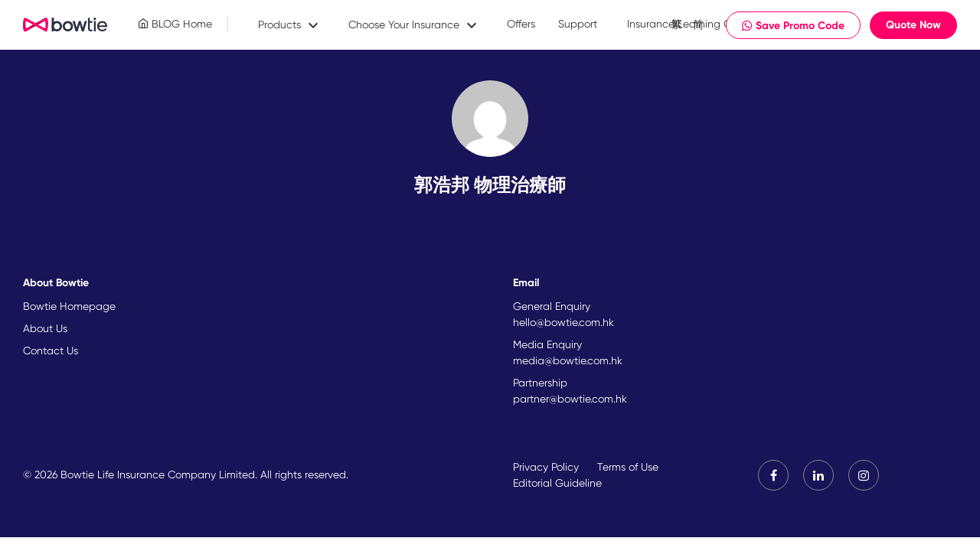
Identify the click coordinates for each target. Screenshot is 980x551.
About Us (45, 328)
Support (578, 24)
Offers (521, 24)
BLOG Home (175, 24)
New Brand (65, 25)
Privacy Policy (546, 467)
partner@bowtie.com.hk (570, 399)
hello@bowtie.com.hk (563, 322)
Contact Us (51, 350)
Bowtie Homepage (69, 306)
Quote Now (913, 25)
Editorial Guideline (557, 483)
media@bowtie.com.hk (568, 360)
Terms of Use (628, 467)
